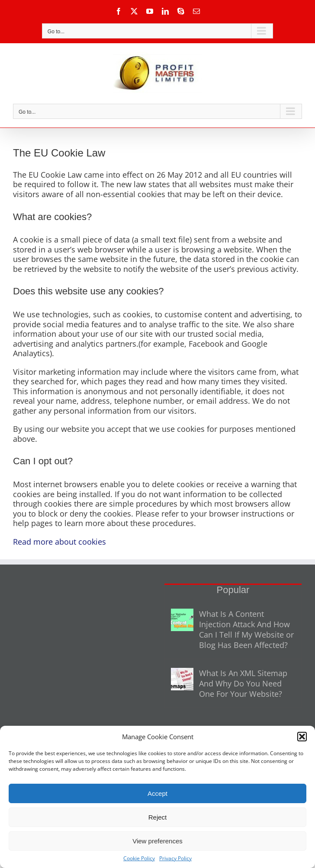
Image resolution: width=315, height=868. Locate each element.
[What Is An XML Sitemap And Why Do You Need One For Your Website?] (182, 679)
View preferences (157, 841)
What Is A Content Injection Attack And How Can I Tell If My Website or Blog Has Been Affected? (246, 629)
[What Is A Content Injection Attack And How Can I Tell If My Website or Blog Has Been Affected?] (182, 620)
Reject (158, 817)
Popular (233, 590)
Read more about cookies (59, 542)
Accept (157, 793)
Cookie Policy (139, 858)
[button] (302, 737)
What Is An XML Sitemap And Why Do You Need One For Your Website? (243, 683)
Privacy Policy (175, 858)
